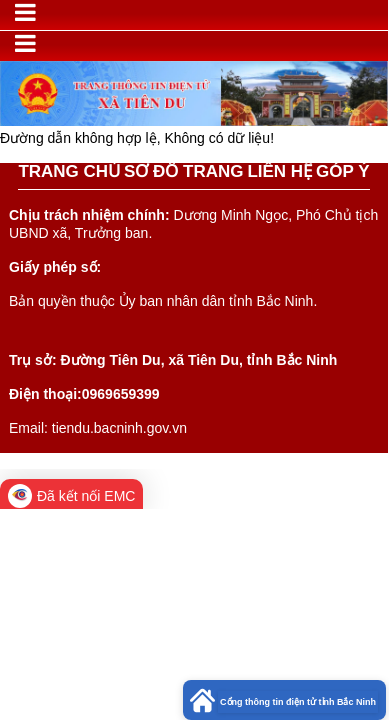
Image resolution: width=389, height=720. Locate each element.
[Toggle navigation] (25, 12)
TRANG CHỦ (69, 171)
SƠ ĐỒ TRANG (184, 171)
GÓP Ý (343, 171)
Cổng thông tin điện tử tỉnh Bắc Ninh (298, 702)
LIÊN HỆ (279, 171)
